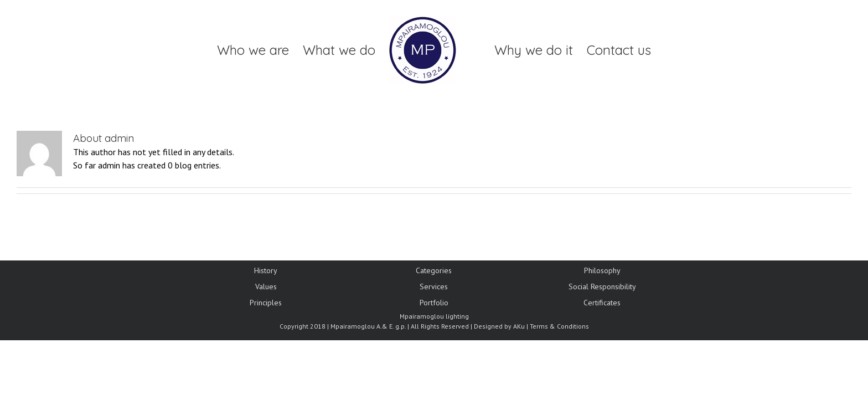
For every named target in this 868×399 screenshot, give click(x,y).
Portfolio (434, 303)
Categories (434, 270)
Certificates (602, 303)
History (266, 270)
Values (266, 287)
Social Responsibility (602, 287)
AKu (519, 326)
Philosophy (602, 270)
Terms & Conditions (559, 326)
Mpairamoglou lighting (434, 316)
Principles (266, 303)
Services (434, 287)
